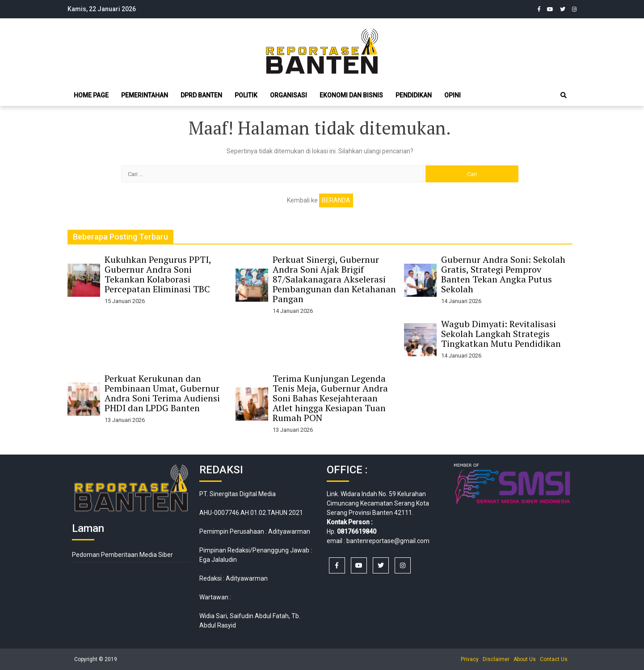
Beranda (336, 200)
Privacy (470, 659)
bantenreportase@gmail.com (388, 541)
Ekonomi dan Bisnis (351, 95)
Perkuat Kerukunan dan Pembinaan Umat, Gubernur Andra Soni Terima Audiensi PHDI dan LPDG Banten (162, 393)
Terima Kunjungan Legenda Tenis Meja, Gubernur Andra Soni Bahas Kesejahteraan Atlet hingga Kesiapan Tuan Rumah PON (330, 398)
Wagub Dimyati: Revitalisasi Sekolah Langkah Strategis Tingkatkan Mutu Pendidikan (501, 334)
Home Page (91, 95)
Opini (452, 95)
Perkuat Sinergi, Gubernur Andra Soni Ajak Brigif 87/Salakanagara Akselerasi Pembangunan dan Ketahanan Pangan (334, 279)
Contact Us (554, 659)
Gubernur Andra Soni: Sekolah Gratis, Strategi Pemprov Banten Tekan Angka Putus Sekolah (503, 274)
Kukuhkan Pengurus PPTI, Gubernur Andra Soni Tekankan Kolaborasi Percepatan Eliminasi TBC (158, 274)
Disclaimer (496, 659)
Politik (246, 95)
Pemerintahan (145, 95)
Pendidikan (414, 95)
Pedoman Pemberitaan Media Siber (122, 555)
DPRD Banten (201, 95)
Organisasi (288, 95)
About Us (525, 659)
